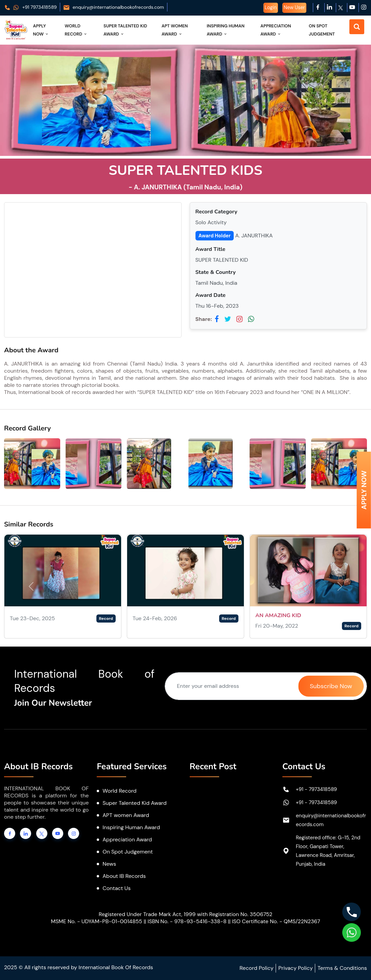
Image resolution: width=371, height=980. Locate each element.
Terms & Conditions (342, 968)
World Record (76, 30)
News (109, 864)
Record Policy (256, 968)
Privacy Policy (296, 968)
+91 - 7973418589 (317, 789)
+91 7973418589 (30, 7)
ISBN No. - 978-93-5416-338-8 (187, 921)
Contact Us (117, 888)
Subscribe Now (331, 686)
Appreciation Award (276, 30)
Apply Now (41, 30)
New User (294, 7)
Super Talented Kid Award (125, 30)
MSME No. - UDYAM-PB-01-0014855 (96, 921)
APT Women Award (175, 30)
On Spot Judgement (322, 30)
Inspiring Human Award (226, 30)
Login (271, 7)
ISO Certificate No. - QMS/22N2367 (276, 921)
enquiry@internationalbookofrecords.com (113, 7)
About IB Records (124, 876)
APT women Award (126, 815)
